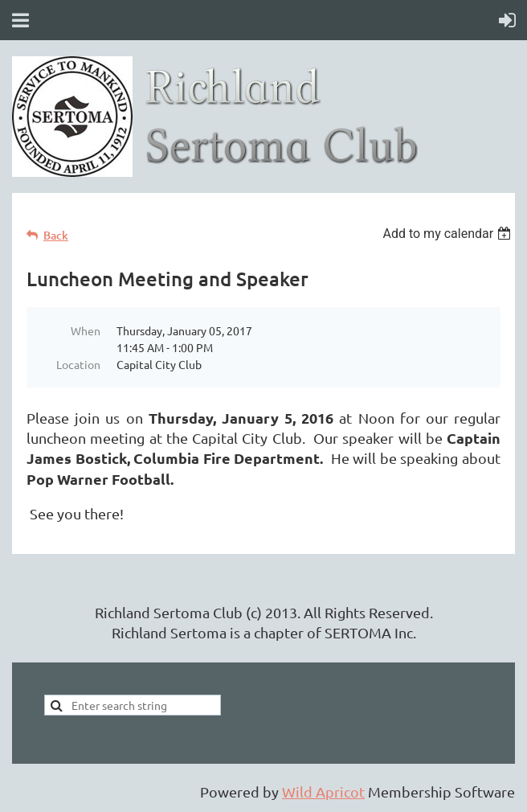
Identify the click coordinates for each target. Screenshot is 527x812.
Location (78, 364)
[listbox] (449, 234)
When (86, 330)
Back (56, 235)
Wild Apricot (323, 791)
